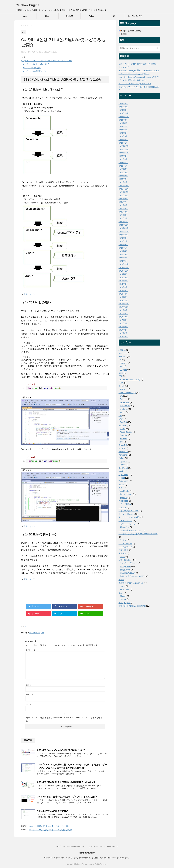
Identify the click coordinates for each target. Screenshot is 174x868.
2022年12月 (124, 146)
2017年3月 (123, 330)
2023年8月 (123, 123)
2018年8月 (123, 294)
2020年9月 (123, 235)
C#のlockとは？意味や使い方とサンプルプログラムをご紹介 (67, 797)
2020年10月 (124, 231)
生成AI (121, 593)
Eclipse (123, 399)
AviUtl (122, 557)
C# (114, 16)
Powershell (123, 455)
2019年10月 (124, 271)
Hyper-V (123, 498)
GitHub (122, 386)
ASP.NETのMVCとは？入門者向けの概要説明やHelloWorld (66, 782)
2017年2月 (123, 333)
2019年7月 (123, 281)
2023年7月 (123, 126)
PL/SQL (122, 448)
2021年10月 (124, 192)
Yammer (124, 439)
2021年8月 (123, 199)
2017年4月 (123, 327)
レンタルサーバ (125, 547)
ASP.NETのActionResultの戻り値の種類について (61, 750)
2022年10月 (124, 153)
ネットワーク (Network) (129, 517)
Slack (121, 471)
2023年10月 (124, 117)
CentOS (123, 422)
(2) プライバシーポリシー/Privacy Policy (103, 846)
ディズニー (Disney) (129, 563)
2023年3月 (123, 140)
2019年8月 (123, 277)
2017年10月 (124, 307)
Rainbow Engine (27, 5)
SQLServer (123, 475)
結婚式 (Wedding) (128, 573)
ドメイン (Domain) (127, 514)
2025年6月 (123, 110)
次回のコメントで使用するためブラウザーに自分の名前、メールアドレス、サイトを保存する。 (65, 719)
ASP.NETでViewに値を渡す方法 (53, 811)
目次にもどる (29, 294)
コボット (122, 507)
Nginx (121, 442)
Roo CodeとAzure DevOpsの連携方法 (135, 84)
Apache (122, 353)
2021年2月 (123, 218)
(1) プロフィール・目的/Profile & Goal (70, 846)
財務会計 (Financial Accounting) (132, 606)
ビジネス (122, 540)
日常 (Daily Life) (125, 560)
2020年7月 (123, 241)
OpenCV (124, 461)
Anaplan (122, 350)
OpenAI (123, 599)
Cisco (121, 373)
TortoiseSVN (124, 481)
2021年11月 (124, 189)
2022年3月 (123, 176)
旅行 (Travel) (125, 566)
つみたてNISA (125, 504)
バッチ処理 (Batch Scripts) (130, 530)
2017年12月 (124, 304)
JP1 (120, 416)
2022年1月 (123, 182)
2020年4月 (123, 251)
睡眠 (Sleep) (125, 570)
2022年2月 (123, 179)
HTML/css (123, 389)
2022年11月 (124, 149)
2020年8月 (123, 238)
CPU (121, 376)
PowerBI (124, 435)
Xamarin (124, 363)
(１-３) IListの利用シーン (35, 71)
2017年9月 (123, 310)
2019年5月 (123, 287)
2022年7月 (123, 163)
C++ (120, 366)
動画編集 (122, 553)
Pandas (123, 465)
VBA (120, 488)
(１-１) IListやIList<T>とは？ (36, 64)
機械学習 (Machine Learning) (131, 583)
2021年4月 (123, 212)
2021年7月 (123, 202)
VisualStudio (124, 491)
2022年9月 (123, 156)
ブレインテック (125, 544)
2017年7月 (123, 317)
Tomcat (122, 478)
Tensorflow (125, 589)
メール (29, 695)
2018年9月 (123, 291)
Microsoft (123, 425)
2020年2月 (123, 258)
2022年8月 (123, 159)
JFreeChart (125, 402)
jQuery (123, 412)
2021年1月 (123, 222)
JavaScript (123, 409)
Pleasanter (123, 452)
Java (25, 16)
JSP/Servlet (125, 406)
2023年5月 (123, 133)
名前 (29, 685)
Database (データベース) (129, 379)
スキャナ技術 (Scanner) (129, 511)
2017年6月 (123, 320)
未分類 (121, 580)
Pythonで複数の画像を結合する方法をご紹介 (49, 826)
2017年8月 (123, 314)
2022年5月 (123, 169)
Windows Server (126, 494)
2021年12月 (124, 186)
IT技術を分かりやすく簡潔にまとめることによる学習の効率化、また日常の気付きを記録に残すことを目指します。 (87, 858)
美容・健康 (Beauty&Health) (132, 576)
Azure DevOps (126, 432)
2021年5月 (123, 209)
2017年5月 (123, 323)
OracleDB (69, 16)
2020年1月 (123, 261)
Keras (123, 586)
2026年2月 (123, 104)
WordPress (123, 501)
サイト (28, 704)
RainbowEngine (37, 633)
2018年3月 (123, 297)
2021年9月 (123, 195)
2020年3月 (123, 254)
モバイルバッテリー (136, 16)
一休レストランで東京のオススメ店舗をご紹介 (50, 830)
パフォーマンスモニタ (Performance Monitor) (138, 534)
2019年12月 (124, 264)
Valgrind (123, 370)
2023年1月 (123, 143)
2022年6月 (123, 166)
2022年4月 (123, 172)
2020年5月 (123, 248)
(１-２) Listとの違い (32, 68)
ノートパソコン (125, 521)
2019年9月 (123, 274)
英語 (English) (125, 603)
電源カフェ (125, 527)
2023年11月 (124, 113)
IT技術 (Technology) (127, 393)
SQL (122, 383)
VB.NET (122, 484)
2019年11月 (124, 268)
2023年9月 (123, 120)
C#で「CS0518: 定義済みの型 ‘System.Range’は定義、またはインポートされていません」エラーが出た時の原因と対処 (72, 766)
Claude (123, 596)
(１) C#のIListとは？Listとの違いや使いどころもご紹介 (47, 61)
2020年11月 (124, 228)
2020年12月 (124, 225)
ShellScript (123, 468)
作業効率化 (123, 550)
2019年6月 (123, 284)
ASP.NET (123, 356)
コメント (30, 650)
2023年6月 (123, 130)
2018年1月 (123, 300)
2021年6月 (123, 205)
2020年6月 (123, 245)
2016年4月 (123, 337)
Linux (47, 16)
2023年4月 (123, 136)
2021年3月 (123, 215)
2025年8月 (123, 107)
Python (91, 16)
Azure (123, 429)
